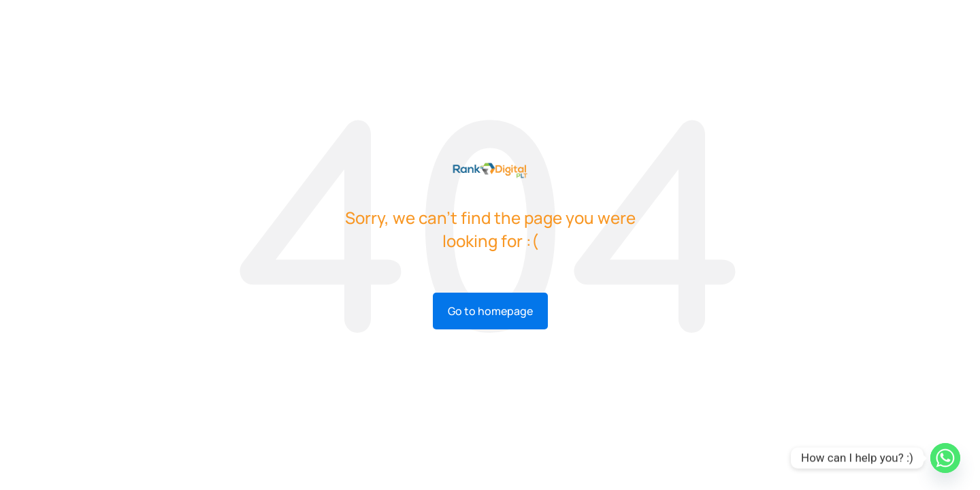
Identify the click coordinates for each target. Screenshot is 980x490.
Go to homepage (490, 311)
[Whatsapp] (945, 458)
